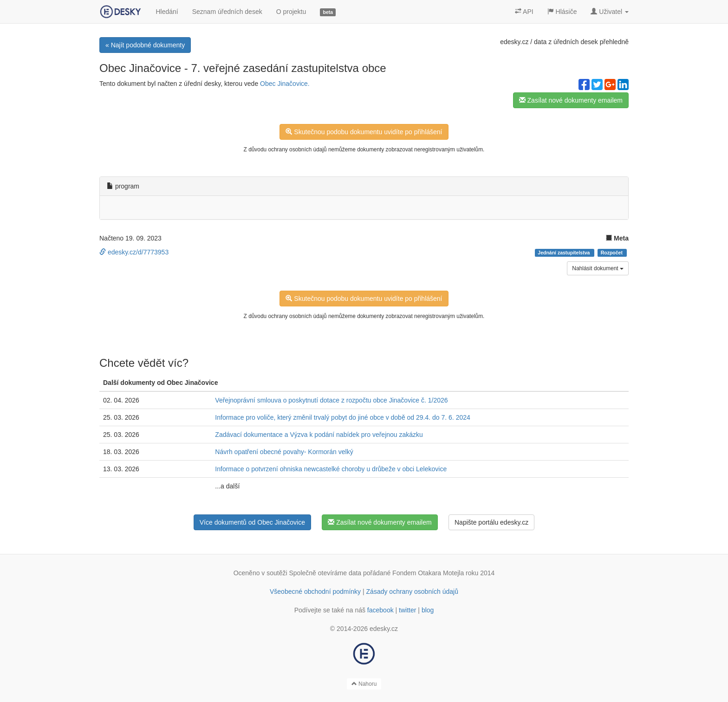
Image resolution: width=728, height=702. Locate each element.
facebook (380, 610)
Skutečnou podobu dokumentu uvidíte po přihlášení (364, 132)
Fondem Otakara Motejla (428, 573)
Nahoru (364, 684)
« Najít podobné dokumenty (145, 45)
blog (428, 610)
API (524, 12)
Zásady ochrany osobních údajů (412, 591)
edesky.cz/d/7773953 (134, 252)
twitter (407, 610)
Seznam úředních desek (227, 12)
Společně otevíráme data (325, 573)
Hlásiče (562, 12)
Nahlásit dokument (598, 268)
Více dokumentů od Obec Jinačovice (252, 522)
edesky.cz (514, 42)
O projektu (291, 12)
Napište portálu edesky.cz (491, 522)
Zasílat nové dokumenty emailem (571, 100)
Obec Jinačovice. (285, 84)
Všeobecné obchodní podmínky (315, 591)
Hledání (167, 12)
